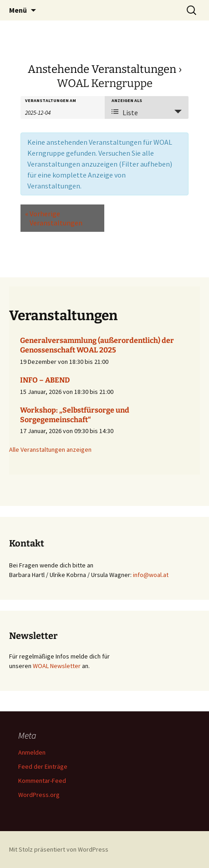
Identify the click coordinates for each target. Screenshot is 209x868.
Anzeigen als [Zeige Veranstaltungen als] (127, 101)
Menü (18, 10)
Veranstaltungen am (51, 101)
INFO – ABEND (45, 380)
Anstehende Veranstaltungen (102, 69)
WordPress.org (39, 795)
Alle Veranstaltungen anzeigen (50, 449)
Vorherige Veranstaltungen (54, 218)
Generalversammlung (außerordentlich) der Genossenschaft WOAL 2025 (97, 345)
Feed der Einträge (43, 766)
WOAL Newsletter (57, 666)
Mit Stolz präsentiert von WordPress (59, 849)
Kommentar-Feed (42, 781)
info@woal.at (151, 575)
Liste (125, 112)
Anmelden (32, 752)
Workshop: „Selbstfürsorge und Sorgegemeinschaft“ (75, 415)
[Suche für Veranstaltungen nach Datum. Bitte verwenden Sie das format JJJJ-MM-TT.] (48, 112)
